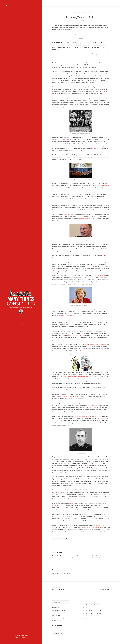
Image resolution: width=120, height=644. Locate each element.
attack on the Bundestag (59, 284)
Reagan (81, 12)
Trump (91, 12)
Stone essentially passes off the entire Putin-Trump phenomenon (76, 377)
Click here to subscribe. (21, 637)
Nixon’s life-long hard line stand (69, 146)
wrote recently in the (87, 320)
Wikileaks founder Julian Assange (76, 335)
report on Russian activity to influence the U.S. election (95, 34)
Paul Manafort (86, 468)
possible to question (71, 214)
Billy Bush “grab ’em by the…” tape (85, 418)
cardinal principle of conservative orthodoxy (64, 139)
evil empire (57, 157)
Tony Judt (60, 507)
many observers (63, 423)
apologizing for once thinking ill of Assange (74, 340)
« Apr (83, 626)
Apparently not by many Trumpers (67, 316)
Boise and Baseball (97, 558)
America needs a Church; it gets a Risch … (62, 621)
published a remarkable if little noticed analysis (69, 399)
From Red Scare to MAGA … (58, 616)
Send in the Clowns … (57, 619)
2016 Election (73, 12)
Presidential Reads (77, 558)
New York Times (105, 54)
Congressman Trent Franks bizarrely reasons (98, 344)
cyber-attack (92, 266)
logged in (60, 576)
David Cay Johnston (80, 405)
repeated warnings (105, 275)
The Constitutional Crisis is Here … (60, 614)
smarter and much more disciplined (93, 530)
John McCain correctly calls (87, 219)
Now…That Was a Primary (59, 558)
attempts (87, 280)
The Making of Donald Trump (100, 407)
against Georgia (62, 271)
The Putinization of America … (59, 624)
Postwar (71, 505)
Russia (86, 12)
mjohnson (88, 21)
